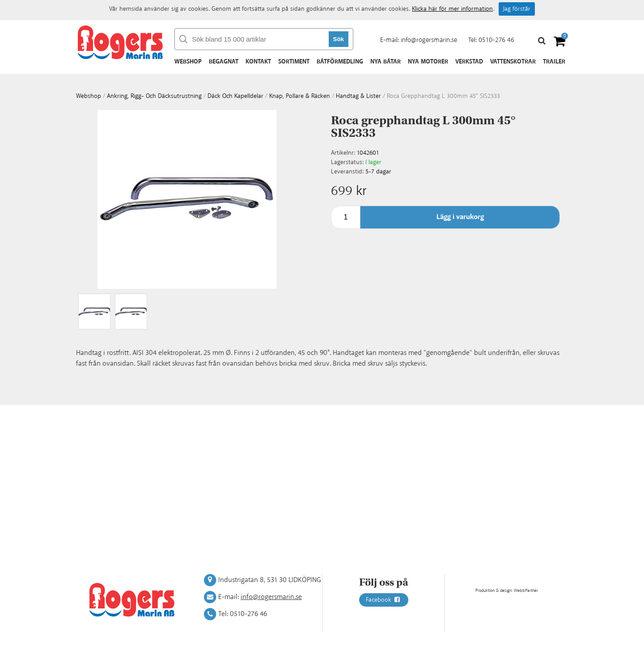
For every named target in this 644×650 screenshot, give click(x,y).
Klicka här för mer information (452, 9)
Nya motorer (428, 62)
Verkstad (469, 62)
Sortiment (294, 62)
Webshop (188, 62)
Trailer (554, 62)
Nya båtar (386, 62)
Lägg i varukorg (460, 217)
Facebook (384, 600)
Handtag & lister (358, 96)
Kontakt (258, 62)
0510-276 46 (496, 40)
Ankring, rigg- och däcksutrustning (154, 96)
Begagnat (224, 62)
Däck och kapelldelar (235, 96)
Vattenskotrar (513, 62)
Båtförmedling (340, 62)
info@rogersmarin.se (429, 40)
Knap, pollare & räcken (300, 96)
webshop (89, 96)
